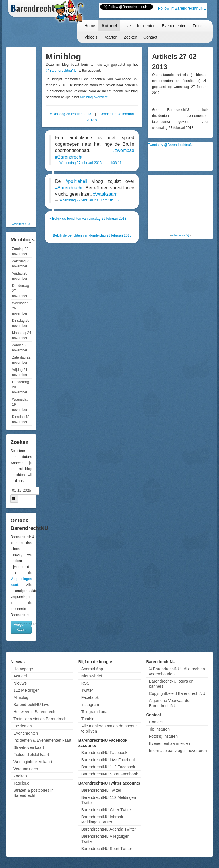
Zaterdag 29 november (21, 264)
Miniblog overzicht (94, 97)
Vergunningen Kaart (23, 627)
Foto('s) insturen (163, 736)
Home (90, 26)
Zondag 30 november (20, 251)
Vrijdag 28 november (20, 276)
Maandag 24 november (22, 335)
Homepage (23, 669)
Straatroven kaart (29, 747)
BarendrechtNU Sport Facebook (110, 774)
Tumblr (87, 719)
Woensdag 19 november (20, 405)
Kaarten (110, 37)
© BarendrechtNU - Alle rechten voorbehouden (177, 671)
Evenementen (174, 26)
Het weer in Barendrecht (35, 712)
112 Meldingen (27, 690)
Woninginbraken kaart (33, 762)
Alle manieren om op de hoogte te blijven (109, 729)
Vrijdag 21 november (20, 372)
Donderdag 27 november (20, 291)
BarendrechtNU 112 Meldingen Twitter (109, 800)
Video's (91, 37)
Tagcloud (21, 783)
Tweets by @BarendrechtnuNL (171, 145)
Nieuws (20, 683)
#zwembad (123, 150)
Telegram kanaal (96, 712)
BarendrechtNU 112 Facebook (108, 767)
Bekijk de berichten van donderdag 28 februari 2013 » (94, 235)
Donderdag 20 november (20, 387)
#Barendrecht (69, 157)
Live (127, 26)
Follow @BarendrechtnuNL (182, 8)
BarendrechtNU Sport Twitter (107, 849)
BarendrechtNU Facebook (104, 753)
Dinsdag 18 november (21, 419)
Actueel (109, 26)
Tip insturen (159, 729)
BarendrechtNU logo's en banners (171, 684)
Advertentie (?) (21, 224)
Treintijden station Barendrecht (40, 719)
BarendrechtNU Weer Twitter (107, 810)
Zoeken (130, 37)
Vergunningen (26, 769)
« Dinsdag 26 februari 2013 (71, 114)
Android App (92, 669)
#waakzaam (105, 194)
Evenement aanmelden (169, 743)
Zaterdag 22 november (21, 360)
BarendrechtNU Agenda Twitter (109, 829)
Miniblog (21, 697)
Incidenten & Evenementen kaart (42, 740)
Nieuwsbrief (92, 676)
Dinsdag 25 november (21, 323)
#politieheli (76, 181)
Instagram (90, 705)
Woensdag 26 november (20, 308)
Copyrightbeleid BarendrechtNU (177, 693)
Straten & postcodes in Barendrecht (34, 793)
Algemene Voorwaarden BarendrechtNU (170, 703)
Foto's (198, 26)
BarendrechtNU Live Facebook (109, 760)
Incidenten (146, 26)
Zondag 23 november (20, 348)
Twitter (87, 690)
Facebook (90, 697)
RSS (85, 683)
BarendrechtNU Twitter (101, 790)
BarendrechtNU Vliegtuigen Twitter (106, 839)
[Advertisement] (31, 134)
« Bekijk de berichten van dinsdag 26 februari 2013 (88, 219)
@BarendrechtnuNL (61, 71)
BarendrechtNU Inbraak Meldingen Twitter (102, 819)
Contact (150, 37)
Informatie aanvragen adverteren (178, 751)
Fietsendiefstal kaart (31, 755)
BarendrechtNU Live (31, 705)
